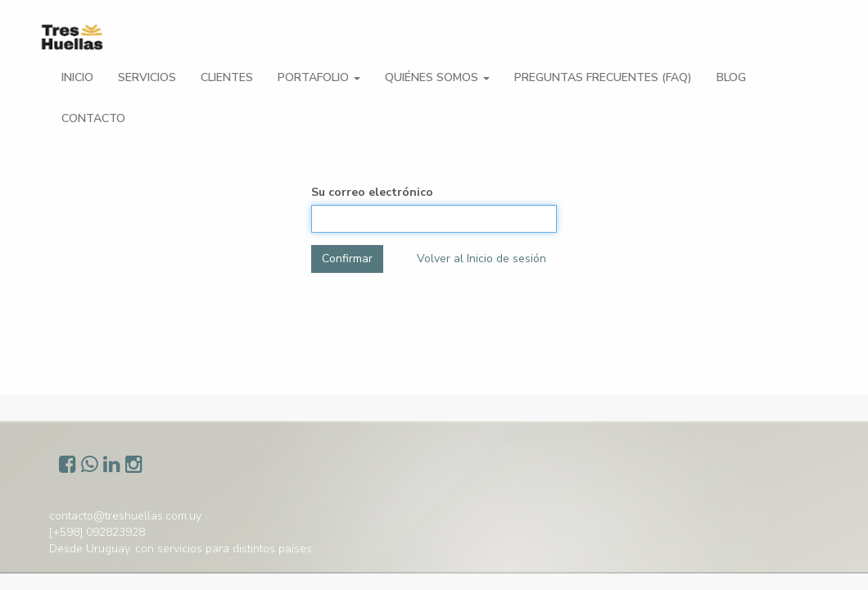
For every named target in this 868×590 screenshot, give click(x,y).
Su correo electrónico (372, 192)
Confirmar (347, 259)
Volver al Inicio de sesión (481, 259)
